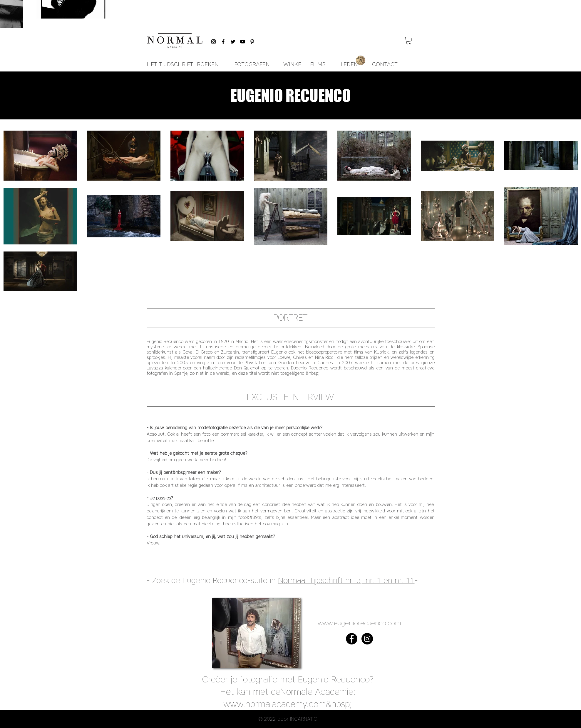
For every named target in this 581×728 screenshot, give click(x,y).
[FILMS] (318, 64)
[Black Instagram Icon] (214, 42)
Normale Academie (317, 692)
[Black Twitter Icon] (233, 42)
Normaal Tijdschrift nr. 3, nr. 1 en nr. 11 (346, 580)
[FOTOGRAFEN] (252, 64)
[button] (409, 41)
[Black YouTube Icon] (243, 42)
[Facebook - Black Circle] (352, 639)
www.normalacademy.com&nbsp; (288, 704)
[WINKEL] (294, 64)
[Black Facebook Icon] (223, 42)
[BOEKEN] (208, 64)
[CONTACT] (385, 64)
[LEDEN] (349, 64)
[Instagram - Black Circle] (367, 639)
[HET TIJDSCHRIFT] (170, 64)
